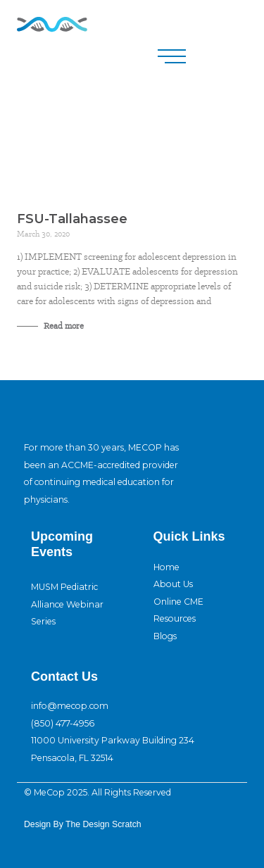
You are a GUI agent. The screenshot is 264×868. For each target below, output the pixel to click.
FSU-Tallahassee (72, 219)
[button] (172, 56)
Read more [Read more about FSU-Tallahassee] (63, 326)
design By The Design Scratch (83, 824)
